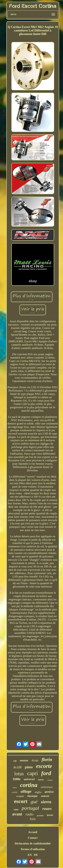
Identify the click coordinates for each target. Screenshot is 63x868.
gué (34, 802)
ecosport (20, 796)
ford (46, 773)
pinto (29, 767)
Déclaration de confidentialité (33, 843)
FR (36, 855)
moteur (24, 760)
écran (35, 760)
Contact (33, 838)
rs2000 (14, 792)
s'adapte (50, 780)
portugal (30, 808)
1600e (16, 779)
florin (47, 760)
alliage (26, 791)
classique (32, 796)
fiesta (15, 787)
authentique (47, 787)
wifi (15, 761)
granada (40, 815)
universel (29, 779)
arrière (49, 792)
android (45, 796)
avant (17, 814)
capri (32, 773)
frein (33, 819)
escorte (44, 766)
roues (47, 809)
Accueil (33, 832)
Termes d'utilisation (33, 849)
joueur (50, 815)
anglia (38, 792)
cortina (29, 785)
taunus (41, 780)
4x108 (17, 767)
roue (16, 810)
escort (21, 801)
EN (30, 855)
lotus (19, 774)
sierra (46, 802)
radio (30, 814)
